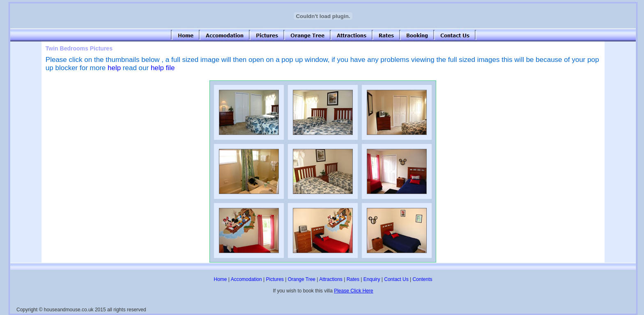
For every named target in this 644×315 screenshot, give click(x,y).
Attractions (331, 279)
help (114, 68)
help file (163, 68)
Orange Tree (302, 279)
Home (221, 279)
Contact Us (396, 279)
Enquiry (372, 279)
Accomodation (246, 279)
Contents (422, 279)
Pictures (275, 279)
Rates (353, 279)
